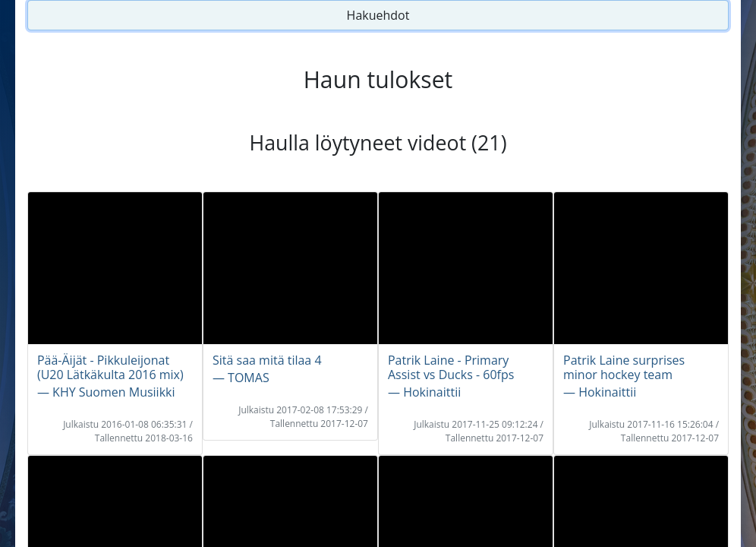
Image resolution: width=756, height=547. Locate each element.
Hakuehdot (378, 15)
